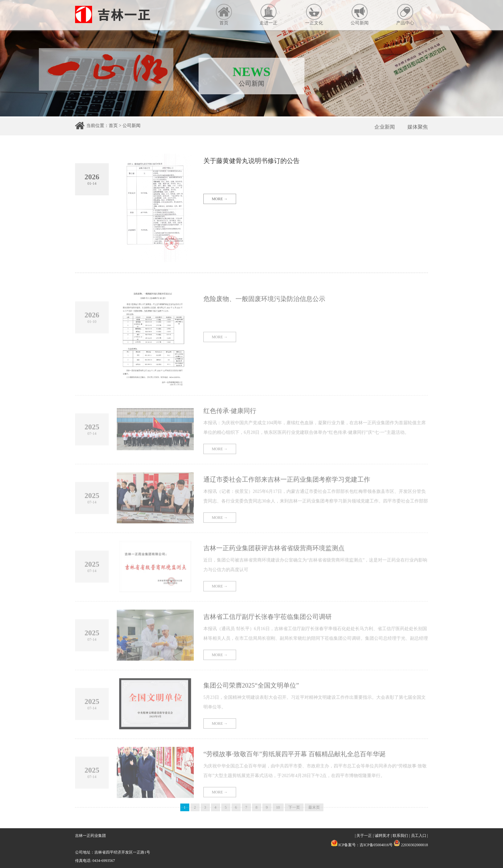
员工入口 (419, 836)
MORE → (220, 201)
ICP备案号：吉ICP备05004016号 (366, 845)
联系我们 (400, 836)
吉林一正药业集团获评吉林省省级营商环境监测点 (274, 561)
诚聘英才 (382, 836)
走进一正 (269, 15)
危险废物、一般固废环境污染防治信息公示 (264, 311)
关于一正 (364, 836)
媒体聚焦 (418, 127)
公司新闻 (360, 15)
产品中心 (405, 15)
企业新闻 (385, 127)
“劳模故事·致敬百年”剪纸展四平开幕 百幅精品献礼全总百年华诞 (294, 767)
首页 (224, 15)
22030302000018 (411, 845)
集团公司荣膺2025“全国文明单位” (251, 698)
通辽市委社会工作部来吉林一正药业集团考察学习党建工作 (287, 492)
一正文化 (314, 15)
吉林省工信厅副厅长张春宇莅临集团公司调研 (268, 629)
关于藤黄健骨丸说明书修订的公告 (251, 163)
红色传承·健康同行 (230, 423)
